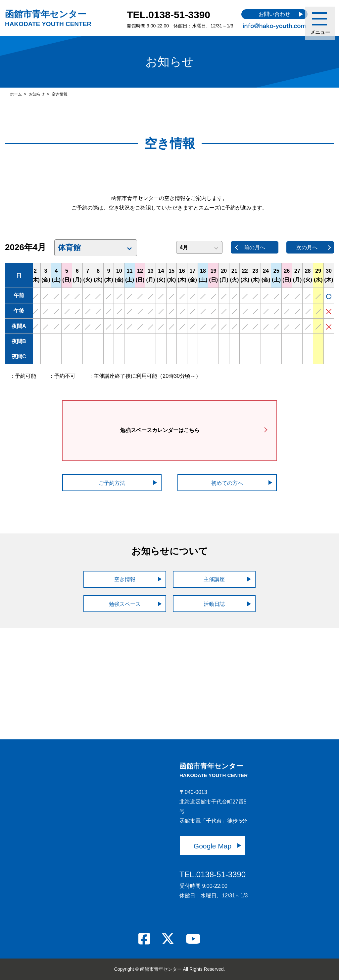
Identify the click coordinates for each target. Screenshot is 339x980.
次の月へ (307, 247)
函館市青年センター (48, 18)
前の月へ (255, 247)
